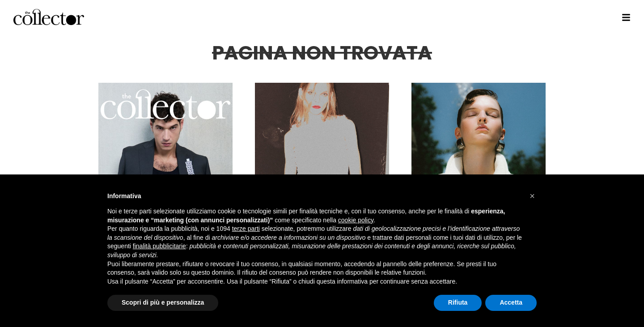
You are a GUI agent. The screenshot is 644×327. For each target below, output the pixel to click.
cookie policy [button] (356, 220)
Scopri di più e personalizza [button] (163, 302)
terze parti (246, 229)
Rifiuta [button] (458, 302)
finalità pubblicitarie (159, 246)
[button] (532, 196)
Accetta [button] (511, 302)
